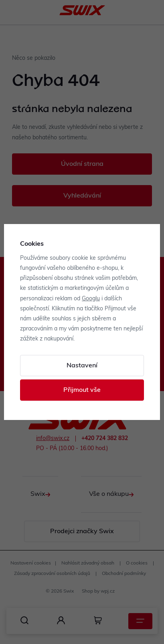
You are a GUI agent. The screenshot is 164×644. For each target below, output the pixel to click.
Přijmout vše (82, 390)
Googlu (91, 299)
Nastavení (82, 366)
